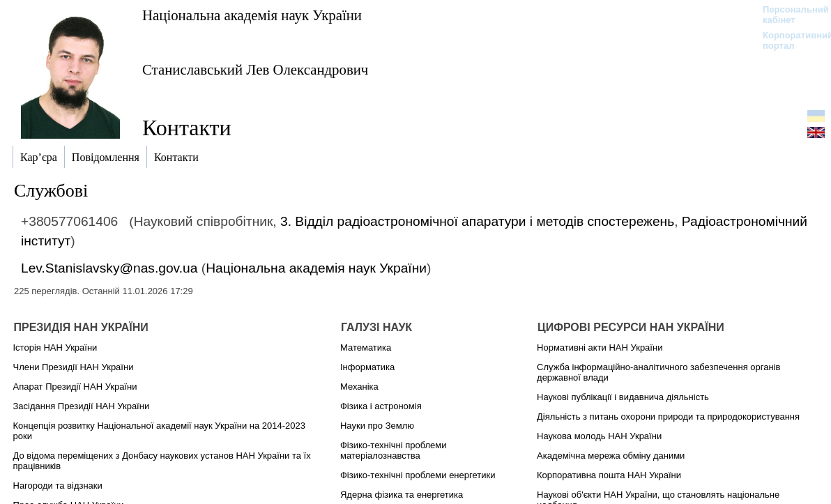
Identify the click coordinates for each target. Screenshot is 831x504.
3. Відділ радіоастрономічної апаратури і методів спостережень (477, 221)
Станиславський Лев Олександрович (255, 69)
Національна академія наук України (252, 15)
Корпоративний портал (789, 40)
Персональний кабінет (789, 15)
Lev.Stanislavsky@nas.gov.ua (109, 268)
